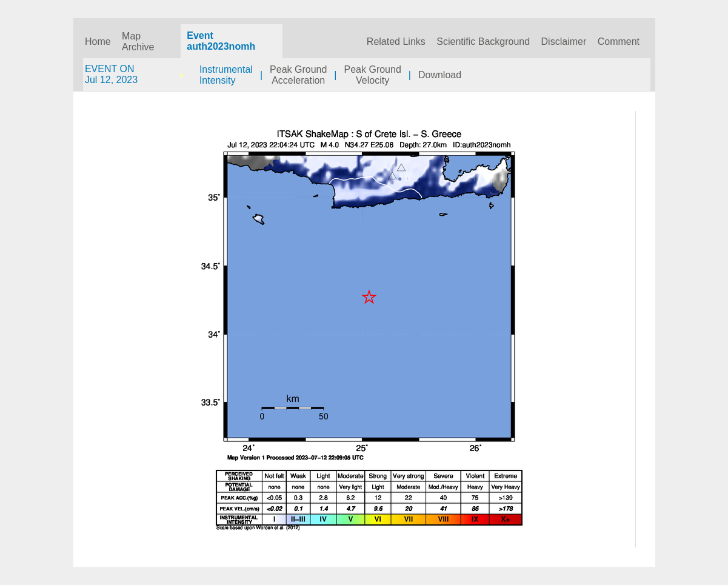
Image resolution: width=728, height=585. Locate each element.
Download (440, 75)
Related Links (396, 42)
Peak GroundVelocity (373, 75)
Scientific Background (483, 42)
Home (98, 42)
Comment (619, 42)
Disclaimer (564, 42)
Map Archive (138, 42)
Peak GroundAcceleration (298, 75)
